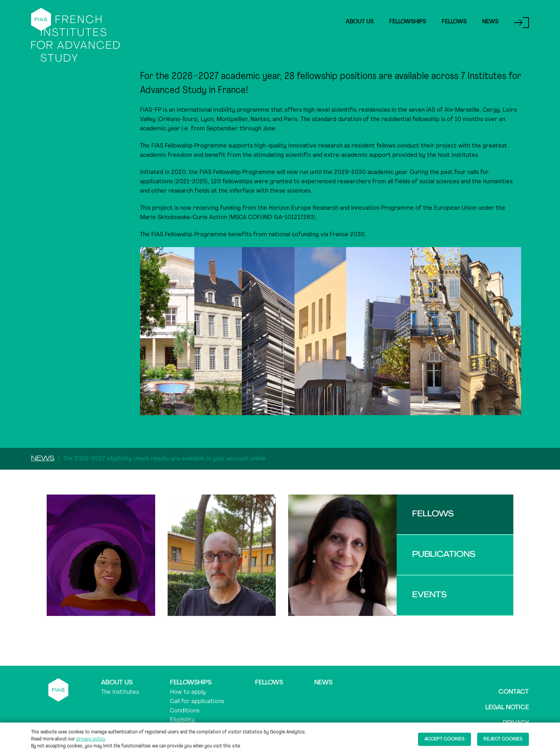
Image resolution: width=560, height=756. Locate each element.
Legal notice (507, 708)
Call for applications (197, 702)
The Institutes (120, 692)
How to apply (188, 692)
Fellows (454, 22)
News (490, 22)
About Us (360, 22)
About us (117, 683)
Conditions (185, 711)
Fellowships (408, 22)
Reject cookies (503, 739)
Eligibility (182, 720)
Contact (514, 692)
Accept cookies (444, 739)
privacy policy (91, 739)
